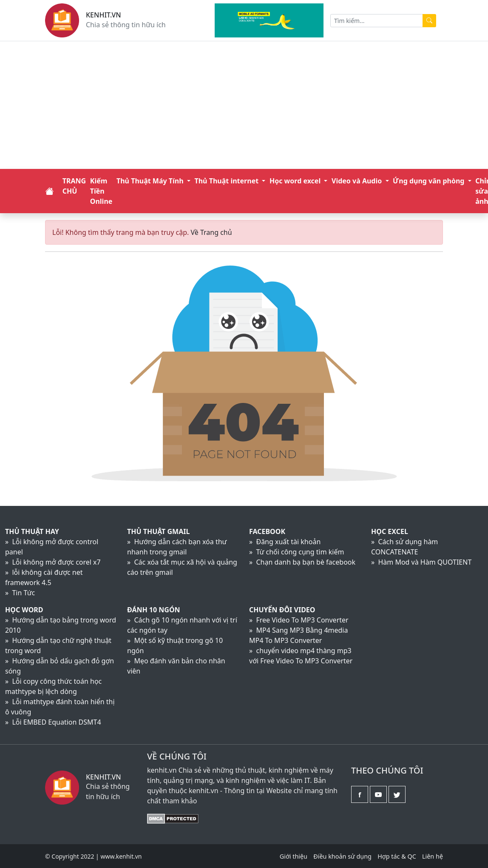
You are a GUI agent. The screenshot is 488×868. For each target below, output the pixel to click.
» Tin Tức (20, 593)
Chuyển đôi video (282, 610)
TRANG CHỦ (74, 186)
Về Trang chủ (211, 232)
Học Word (24, 610)
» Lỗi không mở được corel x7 (53, 562)
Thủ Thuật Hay (32, 531)
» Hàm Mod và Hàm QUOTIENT (421, 562)
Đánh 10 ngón (154, 610)
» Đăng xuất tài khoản (285, 542)
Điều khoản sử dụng (342, 856)
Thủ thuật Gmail (158, 531)
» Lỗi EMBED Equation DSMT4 (53, 722)
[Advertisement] (244, 105)
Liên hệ (433, 856)
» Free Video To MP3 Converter (299, 620)
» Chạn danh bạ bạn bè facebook (302, 562)
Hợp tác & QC (397, 856)
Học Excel (390, 531)
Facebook (267, 531)
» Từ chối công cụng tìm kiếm (296, 552)
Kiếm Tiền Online (101, 191)
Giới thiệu (294, 856)
